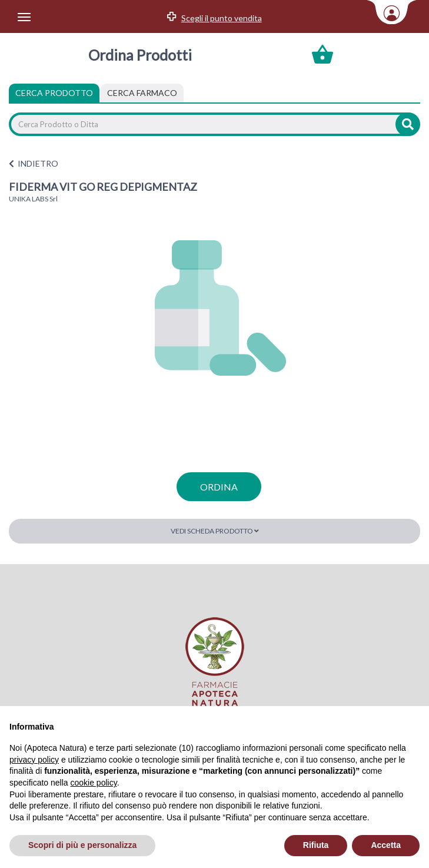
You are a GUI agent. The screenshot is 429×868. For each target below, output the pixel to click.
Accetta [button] (386, 845)
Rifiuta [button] (316, 845)
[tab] (142, 93)
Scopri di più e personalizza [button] (82, 845)
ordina (219, 487)
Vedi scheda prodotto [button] (215, 531)
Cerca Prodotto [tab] (54, 93)
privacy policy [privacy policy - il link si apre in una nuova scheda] (34, 760)
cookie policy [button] (94, 783)
